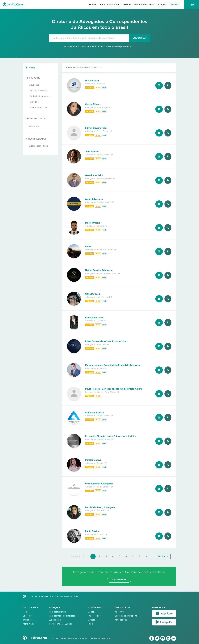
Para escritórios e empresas (139, 4)
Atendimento (29, 624)
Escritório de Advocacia (40, 96)
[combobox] (89, 38)
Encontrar (140, 38)
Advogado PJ (121, 620)
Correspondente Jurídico (61, 624)
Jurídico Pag (55, 620)
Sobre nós (28, 616)
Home (92, 4)
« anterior (76, 556)
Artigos (162, 4)
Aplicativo (119, 612)
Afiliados (93, 612)
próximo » (163, 556)
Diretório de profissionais (127, 616)
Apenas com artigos (39, 146)
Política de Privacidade (101, 638)
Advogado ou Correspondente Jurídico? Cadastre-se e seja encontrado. (99, 46)
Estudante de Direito (39, 108)
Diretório (175, 4)
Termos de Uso (81, 638)
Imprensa (27, 620)
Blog (91, 624)
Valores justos (95, 616)
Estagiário (34, 102)
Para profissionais (110, 4)
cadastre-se (119, 580)
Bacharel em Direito (38, 91)
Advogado (34, 85)
